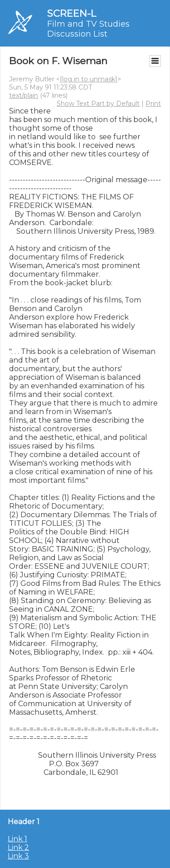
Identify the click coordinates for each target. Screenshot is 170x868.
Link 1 (17, 839)
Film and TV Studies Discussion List (88, 29)
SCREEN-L (72, 13)
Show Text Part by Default (98, 104)
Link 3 (18, 856)
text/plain (24, 95)
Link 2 (18, 847)
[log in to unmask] (89, 79)
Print (153, 104)
